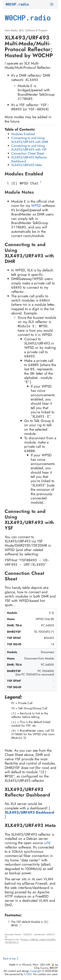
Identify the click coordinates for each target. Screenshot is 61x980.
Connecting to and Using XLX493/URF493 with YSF (29, 148)
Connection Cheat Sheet (28, 153)
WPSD (36, 206)
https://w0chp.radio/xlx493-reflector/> (30, 941)
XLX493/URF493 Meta (27, 165)
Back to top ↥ (11, 958)
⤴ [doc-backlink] (20, 925)
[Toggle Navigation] (52, 4)
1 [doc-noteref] (41, 182)
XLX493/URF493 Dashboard (29, 812)
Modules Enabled (23, 134)
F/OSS (28, 974)
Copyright (36, 971)
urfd (47, 843)
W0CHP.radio (17, 4)
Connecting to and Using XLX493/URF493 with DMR (30, 140)
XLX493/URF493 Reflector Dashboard (29, 159)
